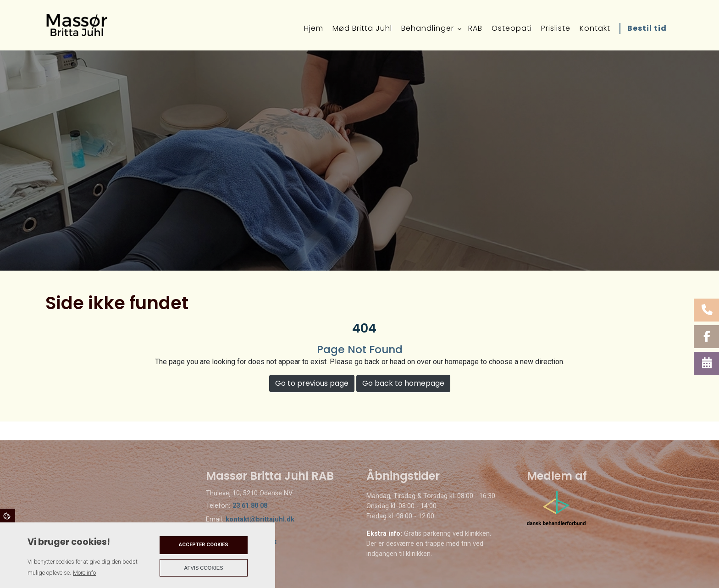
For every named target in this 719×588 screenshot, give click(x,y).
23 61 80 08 (250, 506)
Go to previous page (312, 383)
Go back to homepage (403, 383)
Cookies (8, 516)
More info (84, 573)
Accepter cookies (204, 545)
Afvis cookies (204, 568)
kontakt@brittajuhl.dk (260, 519)
